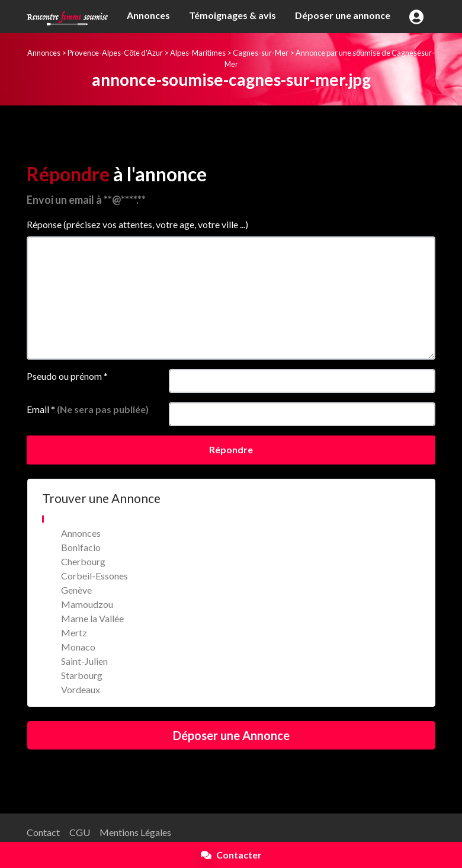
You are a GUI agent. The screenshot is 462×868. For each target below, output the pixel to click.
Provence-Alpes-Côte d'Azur (115, 53)
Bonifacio (81, 547)
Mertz (74, 632)
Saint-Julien (84, 661)
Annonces (148, 15)
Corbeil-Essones (94, 576)
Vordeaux (81, 689)
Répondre (231, 449)
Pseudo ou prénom (67, 376)
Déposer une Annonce (231, 735)
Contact (43, 832)
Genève (76, 590)
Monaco (78, 647)
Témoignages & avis (232, 15)
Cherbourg (83, 561)
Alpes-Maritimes (198, 53)
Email (88, 409)
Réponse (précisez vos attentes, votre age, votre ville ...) (137, 224)
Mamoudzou (87, 604)
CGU (80, 832)
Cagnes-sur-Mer (261, 53)
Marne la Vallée (92, 618)
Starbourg (82, 675)
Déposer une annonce (343, 15)
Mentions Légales (135, 832)
